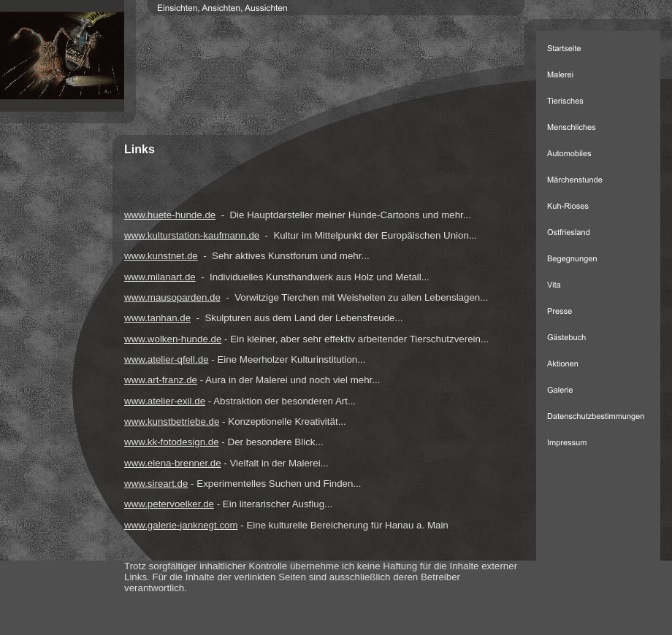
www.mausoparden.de (172, 297)
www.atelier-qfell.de (167, 359)
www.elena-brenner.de (173, 463)
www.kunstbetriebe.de (172, 422)
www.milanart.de (160, 277)
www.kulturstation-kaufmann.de (192, 235)
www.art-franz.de (161, 380)
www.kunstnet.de (161, 256)
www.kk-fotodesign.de (172, 442)
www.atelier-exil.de (165, 401)
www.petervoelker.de (169, 504)
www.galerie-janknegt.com (181, 525)
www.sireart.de (156, 484)
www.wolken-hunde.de (173, 339)
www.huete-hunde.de (170, 215)
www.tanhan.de (157, 318)
